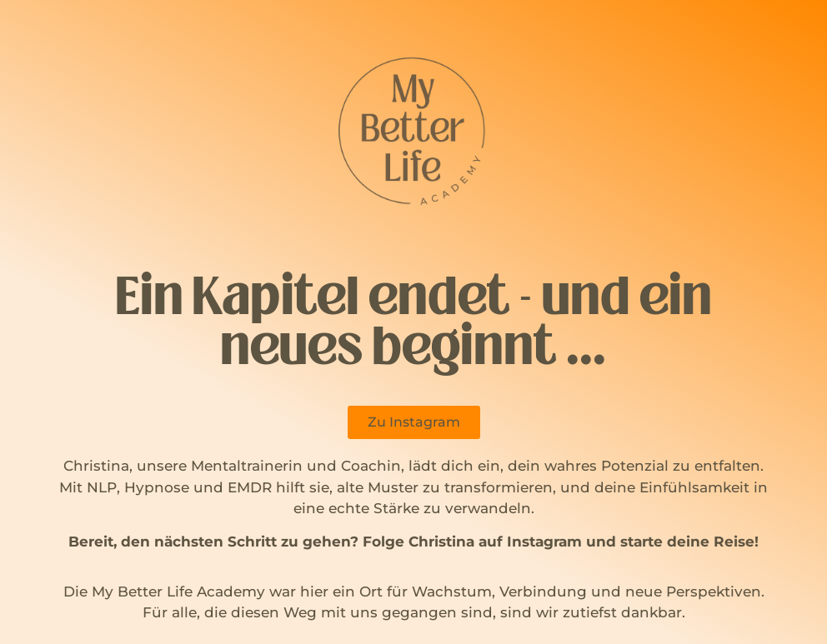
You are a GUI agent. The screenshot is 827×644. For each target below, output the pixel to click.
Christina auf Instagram (495, 542)
